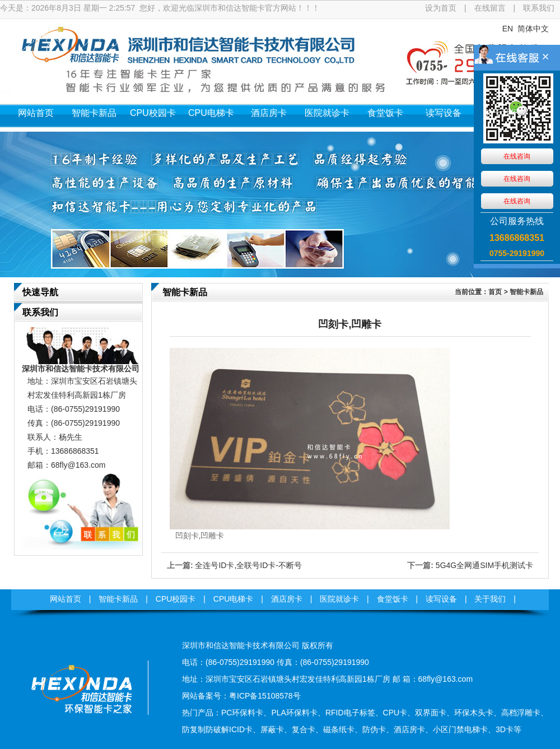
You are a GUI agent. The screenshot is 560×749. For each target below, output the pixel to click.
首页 (495, 292)
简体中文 (533, 29)
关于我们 (502, 113)
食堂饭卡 (385, 113)
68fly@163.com (78, 465)
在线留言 (490, 8)
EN (508, 29)
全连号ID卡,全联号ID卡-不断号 (248, 565)
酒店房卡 (269, 113)
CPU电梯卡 (211, 113)
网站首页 (36, 113)
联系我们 (539, 8)
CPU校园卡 (153, 113)
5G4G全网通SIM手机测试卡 (484, 565)
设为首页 (441, 8)
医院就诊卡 (327, 113)
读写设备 (444, 113)
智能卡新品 (94, 113)
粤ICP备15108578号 (265, 696)
